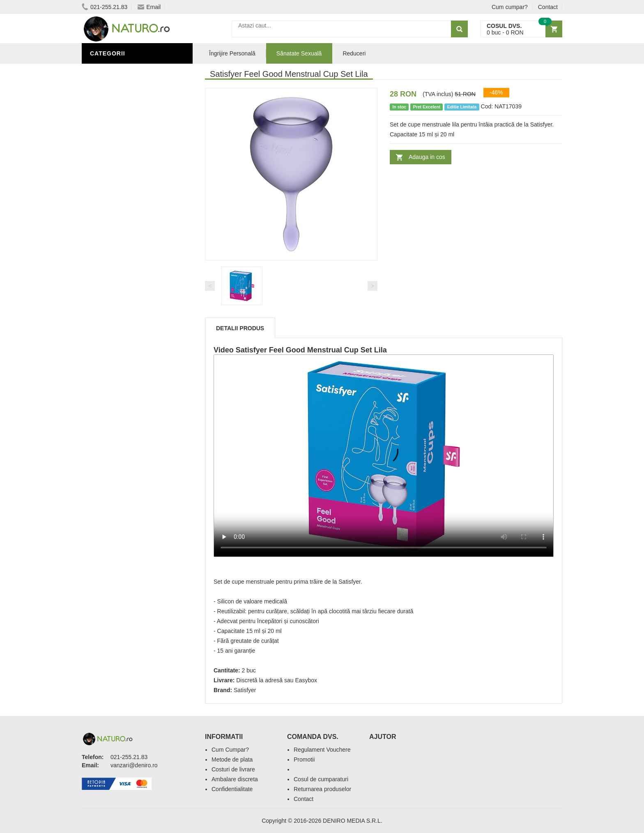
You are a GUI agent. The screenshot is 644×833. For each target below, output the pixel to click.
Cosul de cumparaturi (321, 779)
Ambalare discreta (235, 779)
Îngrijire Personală (125, 293)
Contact (548, 7)
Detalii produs (240, 328)
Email (149, 7)
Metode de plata (232, 759)
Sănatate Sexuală (299, 53)
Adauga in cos (427, 157)
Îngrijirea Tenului (122, 318)
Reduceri (354, 53)
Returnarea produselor (322, 789)
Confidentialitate (232, 789)
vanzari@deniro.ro (134, 765)
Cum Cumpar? (230, 750)
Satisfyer (245, 690)
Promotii (304, 759)
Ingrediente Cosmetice (130, 305)
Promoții (106, 281)
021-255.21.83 (105, 7)
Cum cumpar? (510, 7)
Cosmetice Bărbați (123, 342)
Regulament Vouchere (322, 750)
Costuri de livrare (233, 769)
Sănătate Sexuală (122, 71)
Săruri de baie (115, 330)
